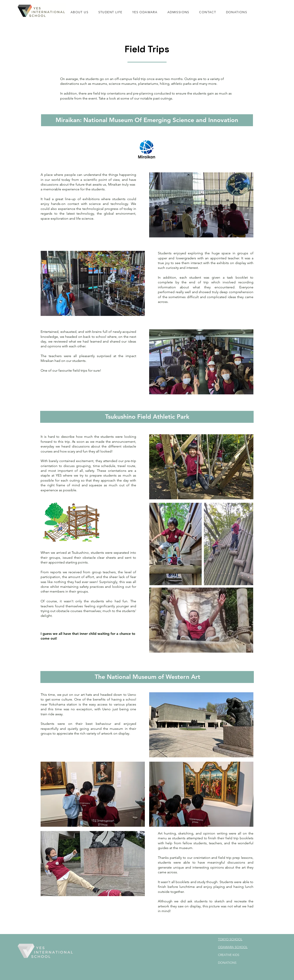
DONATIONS (227, 963)
